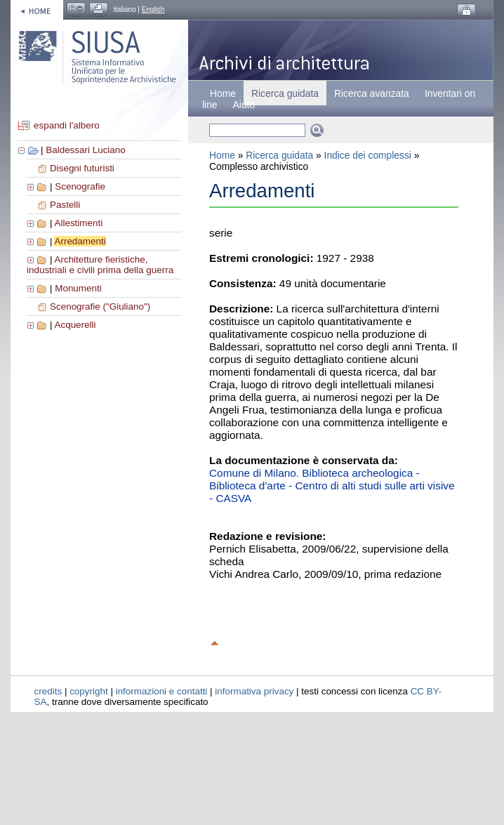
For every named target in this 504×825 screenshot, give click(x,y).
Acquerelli (75, 325)
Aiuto (244, 105)
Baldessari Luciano (86, 150)
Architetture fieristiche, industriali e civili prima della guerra (100, 265)
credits (48, 691)
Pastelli (65, 205)
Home (223, 93)
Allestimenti (78, 223)
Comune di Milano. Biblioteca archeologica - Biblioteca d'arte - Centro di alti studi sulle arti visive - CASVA (332, 486)
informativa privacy (254, 691)
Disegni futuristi (82, 168)
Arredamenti (80, 241)
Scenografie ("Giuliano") (100, 306)
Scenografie (80, 186)
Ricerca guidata (279, 155)
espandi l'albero (67, 125)
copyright (89, 691)
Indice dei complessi (368, 155)
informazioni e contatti (162, 691)
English (153, 9)
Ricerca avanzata (372, 93)
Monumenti (78, 288)
